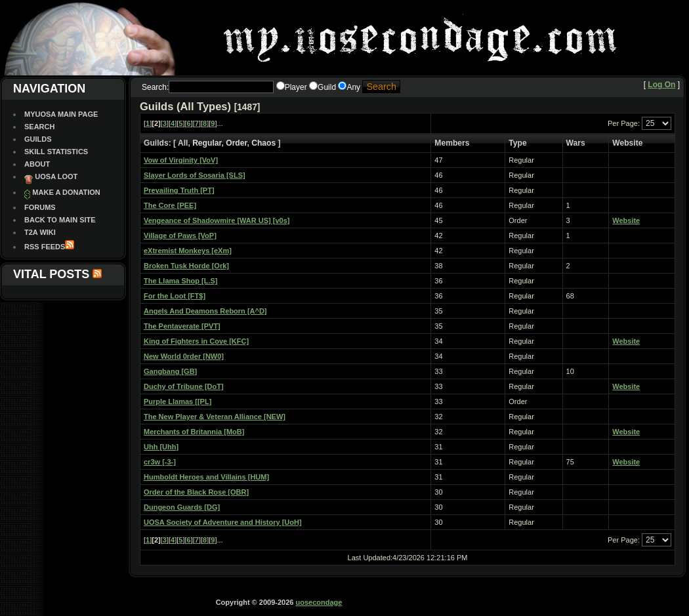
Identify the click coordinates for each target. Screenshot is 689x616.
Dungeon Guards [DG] (182, 507)
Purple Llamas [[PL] (177, 401)
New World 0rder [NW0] (184, 356)
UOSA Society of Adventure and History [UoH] (223, 522)
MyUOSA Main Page (61, 114)
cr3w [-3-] (160, 462)
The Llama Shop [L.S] (180, 281)
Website (626, 220)
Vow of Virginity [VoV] (181, 160)
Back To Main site (60, 220)
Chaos (263, 143)
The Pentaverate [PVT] (182, 326)
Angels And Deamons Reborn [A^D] (205, 311)
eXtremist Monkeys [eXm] (188, 251)
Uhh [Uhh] (161, 447)
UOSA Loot (56, 176)
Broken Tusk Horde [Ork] (186, 266)
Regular (207, 143)
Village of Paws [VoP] (180, 236)
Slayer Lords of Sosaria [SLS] (195, 175)
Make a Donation (66, 192)
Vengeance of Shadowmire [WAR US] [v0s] (217, 220)
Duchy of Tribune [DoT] (184, 386)
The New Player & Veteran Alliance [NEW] (215, 417)
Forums (40, 207)
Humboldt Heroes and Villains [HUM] (206, 477)
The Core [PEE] (170, 205)
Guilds (38, 139)
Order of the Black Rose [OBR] (196, 492)
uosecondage (319, 602)
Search (39, 127)
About (37, 164)
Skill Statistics (56, 152)
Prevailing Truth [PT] (179, 190)
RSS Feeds (45, 247)
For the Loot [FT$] (175, 296)
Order (236, 143)
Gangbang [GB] (170, 371)
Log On (661, 85)
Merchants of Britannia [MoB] (194, 432)
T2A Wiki (40, 232)
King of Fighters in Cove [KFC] (196, 341)
